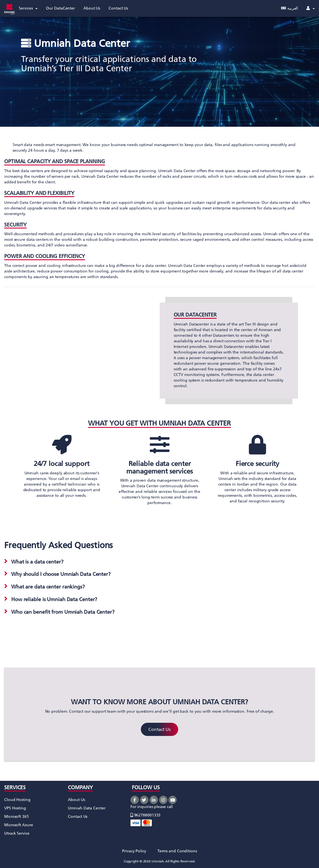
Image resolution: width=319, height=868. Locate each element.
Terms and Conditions (177, 851)
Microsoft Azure (19, 825)
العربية (290, 8)
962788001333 (146, 815)
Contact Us (159, 729)
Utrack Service (17, 833)
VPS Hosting (15, 808)
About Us (76, 800)
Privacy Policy (134, 851)
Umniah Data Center (87, 808)
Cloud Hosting (17, 800)
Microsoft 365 (17, 817)
